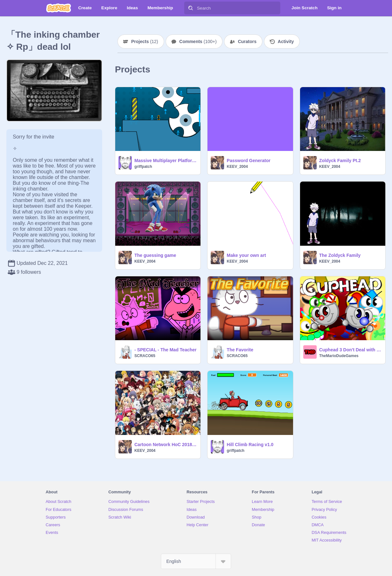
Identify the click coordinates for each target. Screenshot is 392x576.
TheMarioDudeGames (339, 356)
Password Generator (249, 161)
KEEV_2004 (237, 167)
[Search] (191, 8)
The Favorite (240, 350)
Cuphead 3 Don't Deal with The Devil (350, 350)
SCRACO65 (145, 356)
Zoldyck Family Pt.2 (340, 161)
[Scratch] (59, 8)
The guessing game (155, 255)
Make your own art (246, 255)
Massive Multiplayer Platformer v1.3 (166, 161)
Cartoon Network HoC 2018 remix (166, 445)
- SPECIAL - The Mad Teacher (166, 350)
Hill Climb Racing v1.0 (250, 445)
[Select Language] (196, 561)
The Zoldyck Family (340, 255)
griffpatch (143, 167)
